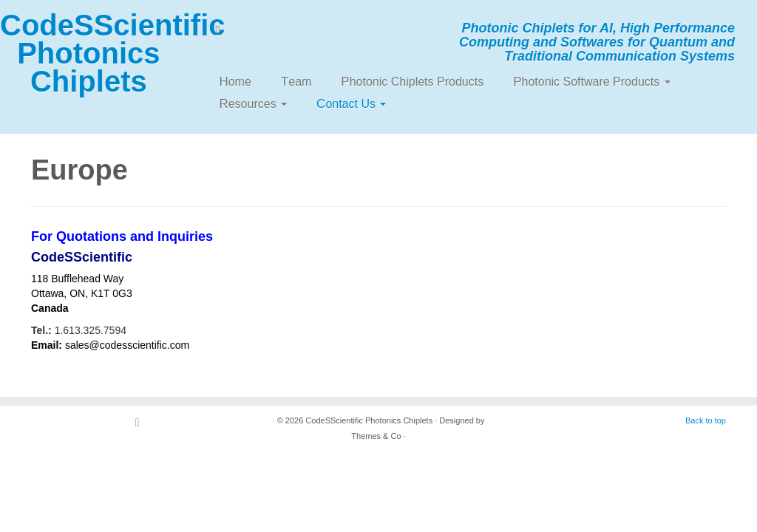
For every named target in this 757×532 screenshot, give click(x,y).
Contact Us (351, 104)
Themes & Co (376, 436)
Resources (253, 104)
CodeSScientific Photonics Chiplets (89, 53)
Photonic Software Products (592, 82)
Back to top (706, 420)
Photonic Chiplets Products (412, 82)
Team (296, 82)
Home (235, 82)
